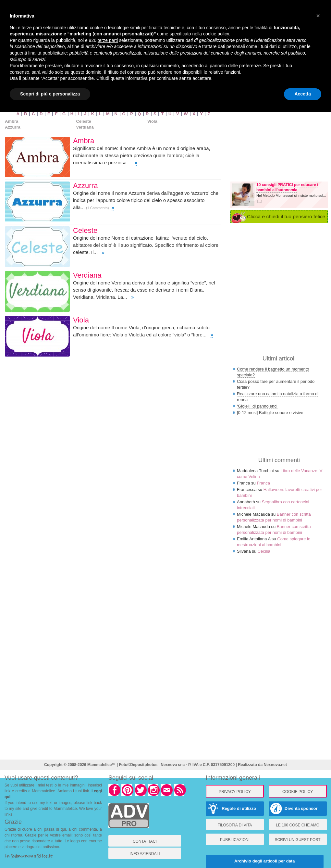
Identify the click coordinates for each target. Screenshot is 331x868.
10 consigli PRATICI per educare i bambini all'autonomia (287, 187)
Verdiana (85, 127)
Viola (152, 121)
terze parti (108, 40)
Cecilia (264, 551)
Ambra (12, 121)
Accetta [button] (303, 94)
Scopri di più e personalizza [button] (50, 94)
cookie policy (216, 34)
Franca (263, 483)
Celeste (83, 121)
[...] (260, 201)
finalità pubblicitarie (48, 53)
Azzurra (13, 127)
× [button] (318, 16)
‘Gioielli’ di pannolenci (257, 406)
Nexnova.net (275, 765)
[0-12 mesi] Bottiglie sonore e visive (270, 413)
